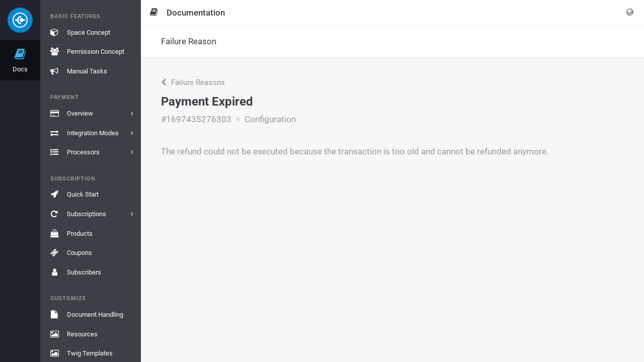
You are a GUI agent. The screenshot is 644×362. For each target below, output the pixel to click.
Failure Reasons (193, 82)
